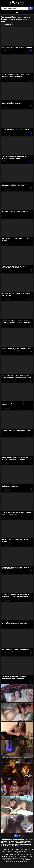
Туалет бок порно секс (12, 855)
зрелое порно (22, 856)
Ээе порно (28, 858)
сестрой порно (7, 860)
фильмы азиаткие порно (20, 851)
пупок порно (24, 862)
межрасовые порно (27, 850)
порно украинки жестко (15, 858)
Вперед (21, 836)
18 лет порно (15, 862)
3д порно (4, 850)
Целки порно (7, 851)
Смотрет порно (13, 856)
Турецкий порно (18, 860)
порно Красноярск (14, 850)
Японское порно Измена (14, 853)
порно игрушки (28, 853)
